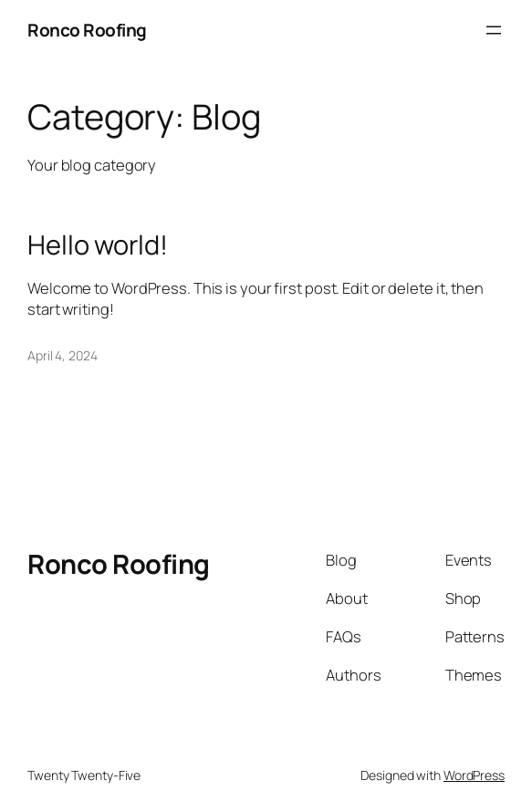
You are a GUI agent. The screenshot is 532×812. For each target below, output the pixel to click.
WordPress (474, 775)
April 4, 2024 (63, 355)
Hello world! (98, 245)
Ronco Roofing (87, 30)
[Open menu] (494, 30)
